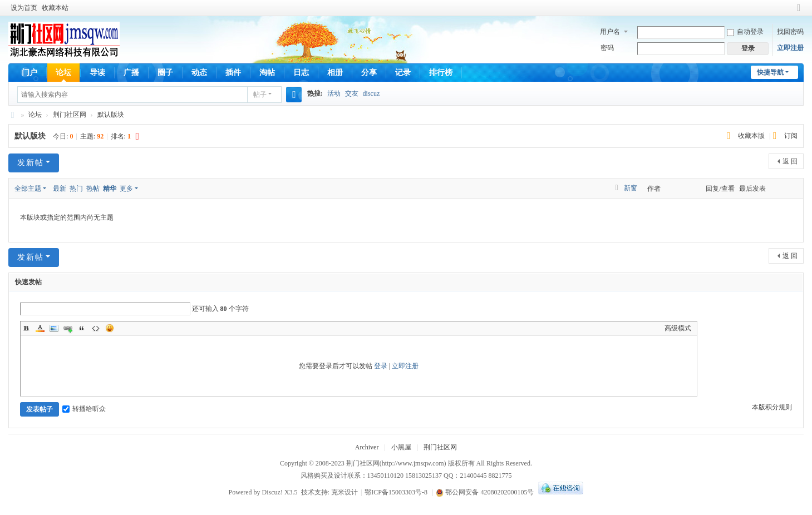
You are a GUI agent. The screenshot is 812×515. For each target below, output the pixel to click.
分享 (369, 73)
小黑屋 (401, 447)
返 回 (790, 161)
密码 (607, 48)
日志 (301, 73)
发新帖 (31, 163)
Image (54, 328)
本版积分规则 (772, 407)
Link (68, 328)
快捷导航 (770, 72)
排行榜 (441, 73)
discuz (371, 93)
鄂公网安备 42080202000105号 (485, 492)
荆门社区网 (13, 115)
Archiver (367, 447)
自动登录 (745, 32)
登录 (381, 366)
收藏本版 (752, 136)
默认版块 (111, 115)
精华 (110, 189)
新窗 (631, 188)
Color (40, 328)
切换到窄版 (799, 13)
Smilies (110, 328)
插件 (233, 73)
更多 (126, 189)
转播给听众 (84, 409)
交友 (352, 93)
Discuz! (272, 492)
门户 (29, 73)
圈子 (165, 73)
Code (96, 328)
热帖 (93, 189)
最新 (60, 189)
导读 (97, 73)
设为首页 (24, 8)
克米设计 (345, 492)
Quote (82, 328)
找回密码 (790, 32)
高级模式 (678, 328)
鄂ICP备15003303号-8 (396, 492)
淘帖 (267, 73)
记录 (403, 73)
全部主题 (28, 189)
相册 (335, 73)
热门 (76, 189)
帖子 (260, 95)
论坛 (63, 73)
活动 (334, 93)
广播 (131, 73)
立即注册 (790, 48)
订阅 (791, 136)
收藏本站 (55, 8)
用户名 (610, 32)
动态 (199, 73)
